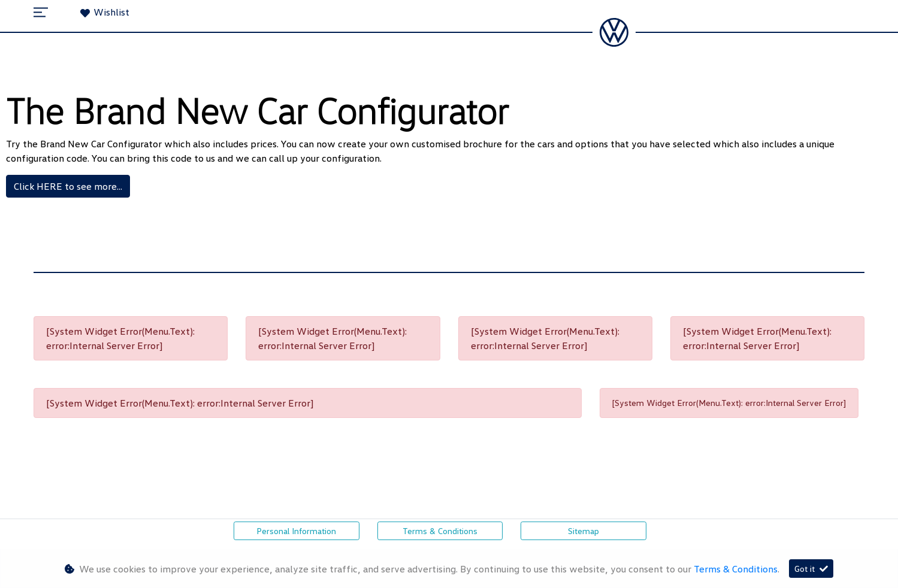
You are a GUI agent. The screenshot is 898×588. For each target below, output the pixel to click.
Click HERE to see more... (68, 186)
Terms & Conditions (440, 531)
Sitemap (583, 531)
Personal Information (296, 531)
